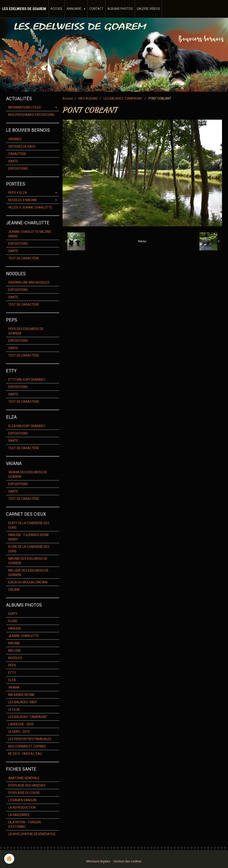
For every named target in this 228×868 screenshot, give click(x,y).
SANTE (13, 161)
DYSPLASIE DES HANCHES (27, 785)
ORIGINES (15, 139)
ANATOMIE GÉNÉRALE (24, 778)
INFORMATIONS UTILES (25, 107)
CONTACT (96, 9)
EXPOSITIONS (18, 169)
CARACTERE (17, 154)
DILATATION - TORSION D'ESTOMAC (24, 824)
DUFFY (13, 614)
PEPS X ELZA (18, 193)
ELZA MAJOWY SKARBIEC (27, 426)
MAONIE (14, 643)
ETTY (12, 673)
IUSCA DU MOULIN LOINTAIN (28, 582)
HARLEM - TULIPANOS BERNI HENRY (28, 537)
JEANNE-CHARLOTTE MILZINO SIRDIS (30, 234)
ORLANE (14, 590)
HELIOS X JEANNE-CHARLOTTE (30, 207)
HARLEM (14, 628)
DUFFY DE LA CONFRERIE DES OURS (29, 525)
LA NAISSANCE (19, 815)
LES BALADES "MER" (23, 702)
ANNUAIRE (74, 9)
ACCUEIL (57, 9)
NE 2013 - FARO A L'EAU (25, 754)
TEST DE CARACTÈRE (24, 258)
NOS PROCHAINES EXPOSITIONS (31, 115)
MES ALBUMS (88, 98)
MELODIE (15, 651)
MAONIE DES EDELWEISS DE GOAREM (28, 561)
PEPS (12, 665)
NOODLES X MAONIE (23, 200)
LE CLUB (14, 709)
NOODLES (15, 658)
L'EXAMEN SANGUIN (22, 800)
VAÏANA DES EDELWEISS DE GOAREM (28, 474)
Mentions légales (98, 861)
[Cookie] (9, 859)
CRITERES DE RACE (22, 146)
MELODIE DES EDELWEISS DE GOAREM (28, 573)
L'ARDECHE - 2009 (21, 724)
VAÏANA (14, 687)
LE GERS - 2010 (19, 732)
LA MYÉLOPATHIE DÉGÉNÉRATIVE (32, 834)
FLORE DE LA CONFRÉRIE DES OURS (29, 549)
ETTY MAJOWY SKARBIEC (27, 380)
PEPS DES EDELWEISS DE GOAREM (26, 331)
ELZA (12, 680)
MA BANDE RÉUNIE (21, 695)
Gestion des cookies (128, 861)
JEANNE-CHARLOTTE (23, 636)
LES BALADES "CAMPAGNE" (123, 98)
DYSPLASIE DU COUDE (24, 793)
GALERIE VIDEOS (148, 9)
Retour (142, 241)
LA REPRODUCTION (22, 807)
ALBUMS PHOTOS (120, 9)
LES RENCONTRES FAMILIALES (30, 739)
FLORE (13, 621)
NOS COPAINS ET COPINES (27, 746)
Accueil (68, 98)
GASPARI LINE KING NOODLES (29, 282)
